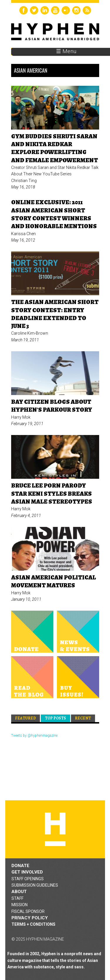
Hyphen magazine (55, 829)
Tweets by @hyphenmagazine (34, 736)
